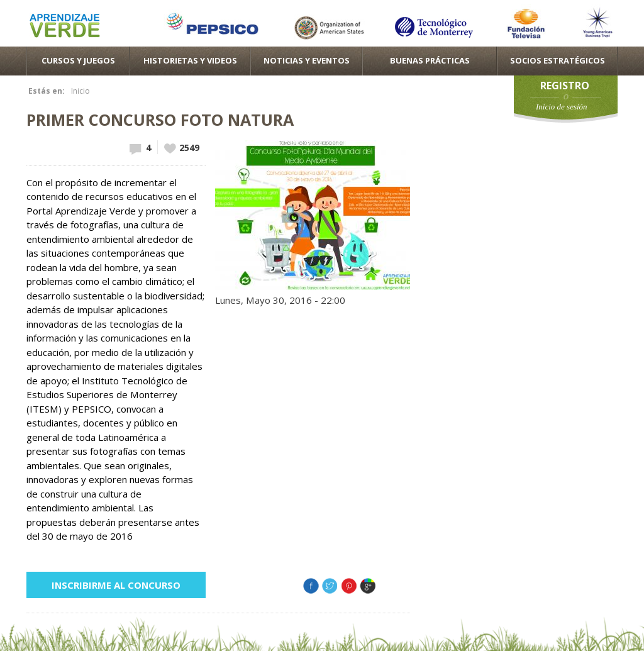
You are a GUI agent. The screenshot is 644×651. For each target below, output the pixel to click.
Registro (565, 86)
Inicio (80, 91)
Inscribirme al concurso (116, 585)
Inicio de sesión (562, 107)
